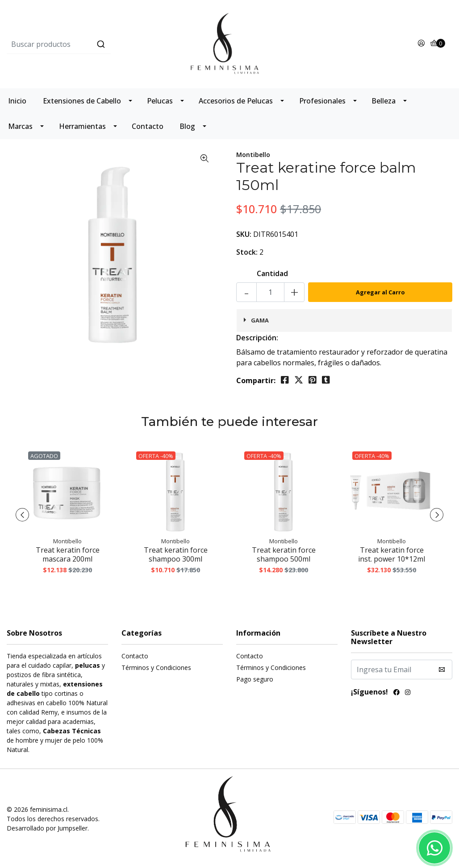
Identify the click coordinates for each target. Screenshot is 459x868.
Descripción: (257, 338)
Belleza (384, 101)
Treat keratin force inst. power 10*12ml (392, 554)
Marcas (20, 126)
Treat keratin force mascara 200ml (68, 554)
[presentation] (22, 515)
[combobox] (81, 44)
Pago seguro (255, 679)
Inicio (17, 101)
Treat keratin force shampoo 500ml (284, 554)
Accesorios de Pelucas (236, 101)
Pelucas (160, 101)
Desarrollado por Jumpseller (47, 828)
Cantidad (272, 273)
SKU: (244, 234)
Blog (187, 126)
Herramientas (82, 126)
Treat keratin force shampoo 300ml (176, 554)
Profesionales (322, 101)
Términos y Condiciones (156, 668)
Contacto (148, 126)
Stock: (247, 252)
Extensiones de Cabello (82, 101)
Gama (260, 320)
